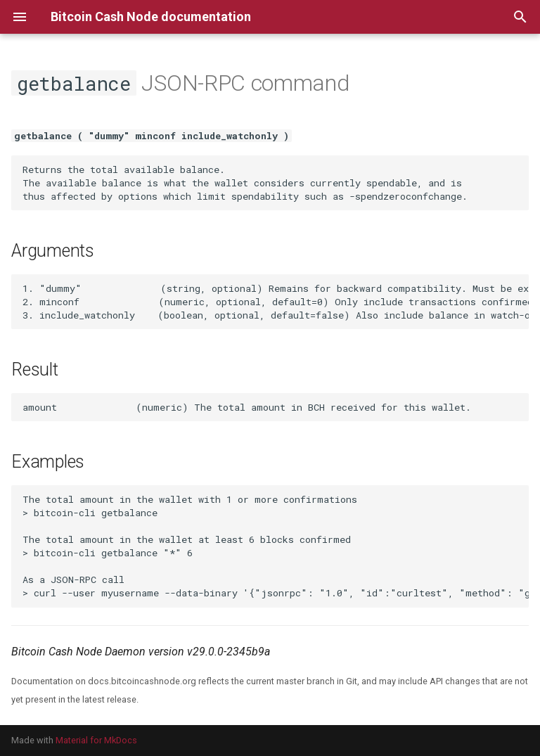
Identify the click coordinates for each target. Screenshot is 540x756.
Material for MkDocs (96, 740)
